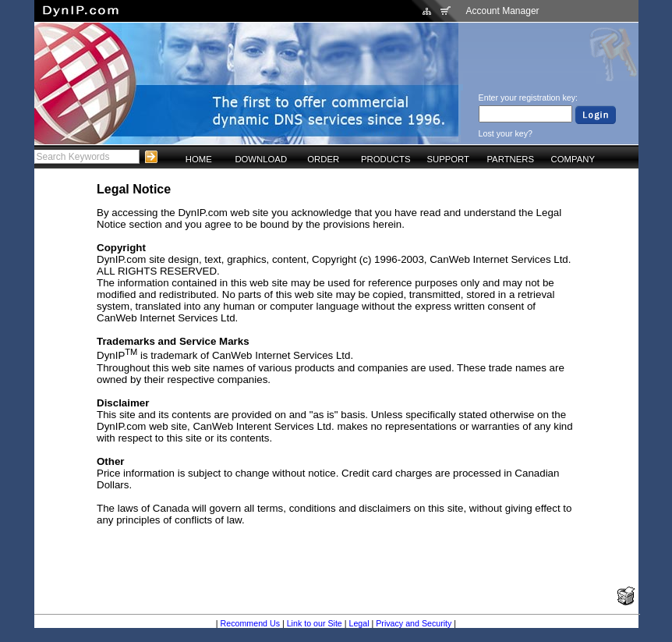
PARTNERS (510, 159)
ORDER (323, 159)
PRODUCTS (386, 159)
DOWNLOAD (261, 159)
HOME (199, 159)
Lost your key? (506, 133)
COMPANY (573, 159)
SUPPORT (448, 159)
